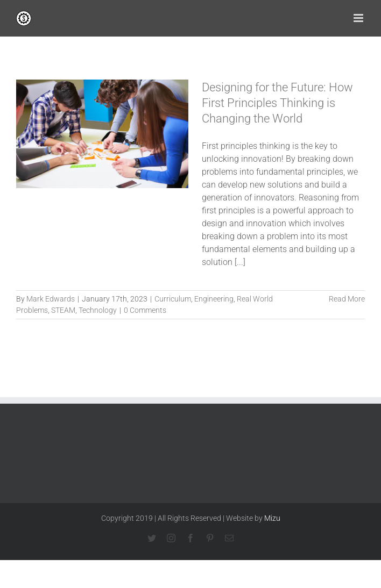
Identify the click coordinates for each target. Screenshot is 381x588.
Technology (98, 310)
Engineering (214, 299)
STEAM (63, 310)
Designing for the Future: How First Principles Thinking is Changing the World (277, 103)
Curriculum (173, 299)
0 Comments (145, 310)
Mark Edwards (51, 299)
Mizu (272, 518)
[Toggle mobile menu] (359, 18)
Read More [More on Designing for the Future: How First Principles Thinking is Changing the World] (347, 299)
